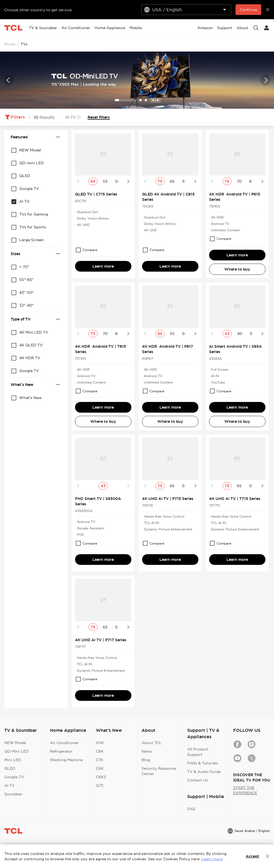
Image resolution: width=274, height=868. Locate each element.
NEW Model (15, 743)
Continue (248, 10)
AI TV (9, 785)
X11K (100, 743)
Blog (146, 760)
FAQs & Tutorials (203, 763)
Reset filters (99, 117)
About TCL (152, 743)
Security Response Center (159, 771)
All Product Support (198, 752)
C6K (100, 768)
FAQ (191, 809)
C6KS (101, 777)
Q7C (100, 785)
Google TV (14, 777)
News (147, 751)
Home (10, 44)
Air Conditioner (64, 743)
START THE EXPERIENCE (245, 790)
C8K (100, 751)
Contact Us (198, 780)
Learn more (103, 266)
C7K (100, 760)
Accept (252, 856)
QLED (10, 768)
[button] (9, 80)
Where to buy (237, 269)
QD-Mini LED (16, 751)
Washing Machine (66, 760)
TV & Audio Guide (204, 772)
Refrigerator (61, 751)
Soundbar (13, 794)
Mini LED (13, 760)
